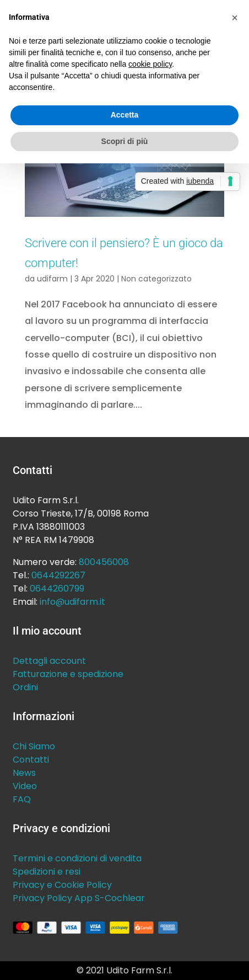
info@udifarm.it (72, 602)
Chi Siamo (34, 746)
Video (25, 786)
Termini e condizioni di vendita (77, 858)
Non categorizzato (156, 279)
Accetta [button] (125, 115)
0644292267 (58, 575)
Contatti (31, 760)
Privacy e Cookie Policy (62, 885)
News (24, 773)
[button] (235, 18)
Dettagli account (49, 661)
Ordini (25, 687)
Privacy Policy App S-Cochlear (79, 898)
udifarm (52, 279)
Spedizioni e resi (47, 872)
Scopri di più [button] (125, 141)
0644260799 (57, 588)
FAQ (22, 799)
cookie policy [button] (150, 64)
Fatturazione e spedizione (68, 674)
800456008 (104, 562)
